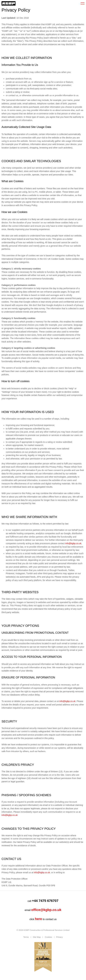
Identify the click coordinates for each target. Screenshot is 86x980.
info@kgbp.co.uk (73, 543)
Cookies (48, 937)
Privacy (60, 937)
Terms (26, 937)
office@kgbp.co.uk (46, 910)
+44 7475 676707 (45, 901)
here (38, 919)
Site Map (37, 937)
